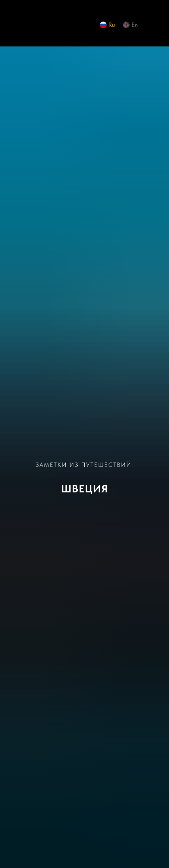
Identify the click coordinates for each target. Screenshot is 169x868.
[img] (18, 27)
